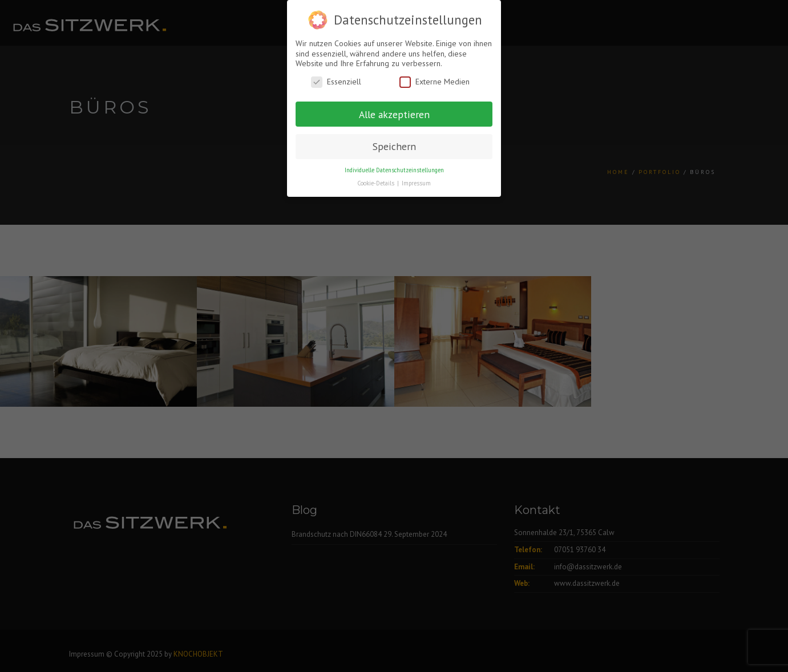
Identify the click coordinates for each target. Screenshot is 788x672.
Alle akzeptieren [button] (394, 114)
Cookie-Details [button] (377, 183)
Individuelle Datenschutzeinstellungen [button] (394, 170)
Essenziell (336, 82)
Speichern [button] (394, 146)
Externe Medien (435, 82)
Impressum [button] (416, 183)
